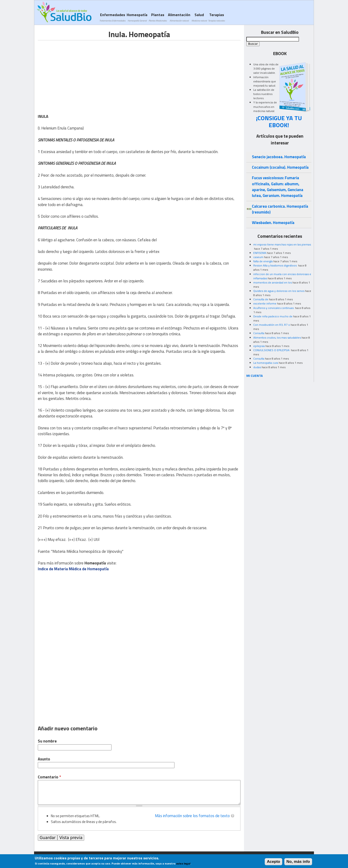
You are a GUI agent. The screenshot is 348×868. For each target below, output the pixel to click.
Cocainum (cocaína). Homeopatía (280, 167)
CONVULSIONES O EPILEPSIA (272, 350)
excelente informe (265, 303)
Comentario (49, 777)
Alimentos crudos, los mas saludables (277, 338)
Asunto (44, 759)
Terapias (216, 17)
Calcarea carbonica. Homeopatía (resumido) (280, 209)
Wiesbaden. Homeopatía (273, 223)
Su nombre (47, 741)
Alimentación (179, 17)
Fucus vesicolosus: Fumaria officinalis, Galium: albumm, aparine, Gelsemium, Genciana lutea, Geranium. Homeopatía (278, 187)
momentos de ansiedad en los (273, 282)
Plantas (158, 17)
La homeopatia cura (266, 363)
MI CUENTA (255, 376)
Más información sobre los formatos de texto (192, 816)
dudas (257, 367)
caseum (258, 257)
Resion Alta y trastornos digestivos (275, 265)
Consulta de (261, 299)
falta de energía (263, 261)
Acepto (273, 862)
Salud (199, 17)
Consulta (259, 333)
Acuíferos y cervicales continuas (274, 308)
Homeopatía (137, 17)
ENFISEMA (260, 253)
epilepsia (259, 346)
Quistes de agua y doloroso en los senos (279, 291)
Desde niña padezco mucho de (273, 316)
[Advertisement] (77, 73)
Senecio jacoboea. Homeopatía (279, 157)
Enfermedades (112, 17)
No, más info (298, 862)
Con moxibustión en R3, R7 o (272, 325)
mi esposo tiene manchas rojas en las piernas (282, 244)
